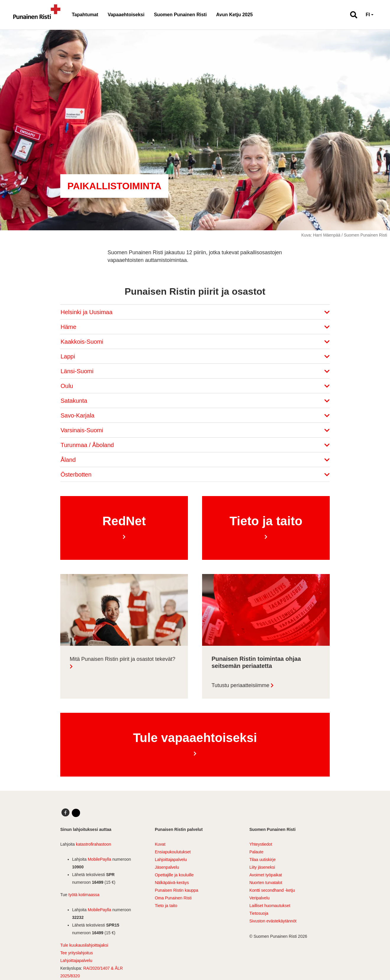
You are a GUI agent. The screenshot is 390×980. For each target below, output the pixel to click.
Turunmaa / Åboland (195, 445)
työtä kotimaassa (84, 895)
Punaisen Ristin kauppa (177, 890)
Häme (195, 327)
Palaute (256, 852)
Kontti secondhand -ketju (272, 890)
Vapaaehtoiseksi (126, 15)
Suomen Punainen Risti (180, 15)
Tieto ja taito (166, 906)
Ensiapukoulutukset (173, 852)
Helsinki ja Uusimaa (195, 312)
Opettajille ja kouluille (174, 875)
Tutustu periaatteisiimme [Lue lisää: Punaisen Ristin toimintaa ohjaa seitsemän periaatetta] (240, 685)
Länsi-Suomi (195, 371)
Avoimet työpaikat (266, 875)
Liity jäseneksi (262, 867)
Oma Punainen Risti (173, 898)
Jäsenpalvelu (167, 867)
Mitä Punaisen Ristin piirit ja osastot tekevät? (122, 659)
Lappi (195, 356)
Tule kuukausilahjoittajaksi (84, 945)
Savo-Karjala (195, 415)
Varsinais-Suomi (195, 430)
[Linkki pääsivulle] (37, 15)
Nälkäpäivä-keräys (172, 883)
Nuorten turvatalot (266, 883)
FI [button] (368, 15)
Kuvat (160, 844)
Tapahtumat (85, 15)
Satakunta (195, 401)
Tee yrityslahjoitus (77, 953)
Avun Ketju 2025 (235, 15)
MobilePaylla (99, 859)
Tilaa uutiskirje (263, 860)
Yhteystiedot (261, 844)
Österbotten (195, 474)
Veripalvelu (260, 898)
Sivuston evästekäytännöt (273, 921)
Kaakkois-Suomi (195, 342)
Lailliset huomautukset (270, 906)
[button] (351, 15)
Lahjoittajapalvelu (76, 961)
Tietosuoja (259, 913)
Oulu (195, 386)
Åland (195, 460)
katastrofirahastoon (94, 844)
